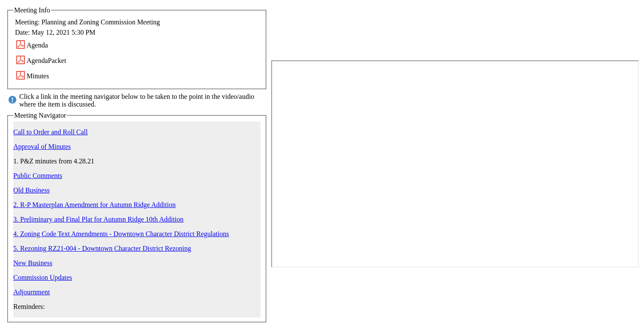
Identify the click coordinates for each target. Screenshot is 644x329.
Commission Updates (43, 277)
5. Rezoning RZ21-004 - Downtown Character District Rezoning (102, 248)
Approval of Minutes (42, 147)
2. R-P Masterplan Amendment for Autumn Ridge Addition (94, 205)
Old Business (31, 190)
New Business (33, 263)
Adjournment (31, 292)
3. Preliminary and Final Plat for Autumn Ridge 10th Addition (98, 219)
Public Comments (38, 176)
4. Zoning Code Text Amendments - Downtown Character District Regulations (121, 234)
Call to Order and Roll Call (51, 132)
